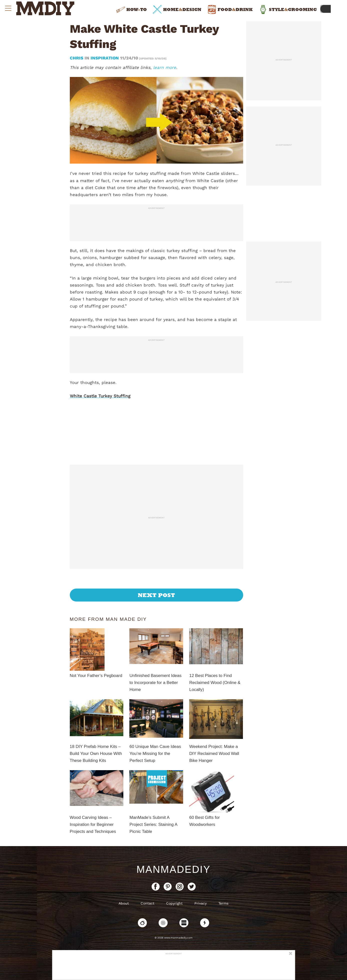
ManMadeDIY (173, 869)
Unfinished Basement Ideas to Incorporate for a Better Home (155, 683)
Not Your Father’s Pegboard (96, 676)
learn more (165, 67)
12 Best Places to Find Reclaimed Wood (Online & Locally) (215, 683)
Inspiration (105, 58)
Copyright (174, 903)
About (124, 903)
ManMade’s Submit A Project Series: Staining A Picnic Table (153, 824)
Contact (147, 903)
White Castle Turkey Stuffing (100, 396)
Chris (77, 58)
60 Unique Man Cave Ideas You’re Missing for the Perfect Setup (155, 754)
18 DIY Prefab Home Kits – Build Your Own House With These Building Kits (96, 754)
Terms (223, 903)
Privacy (201, 903)
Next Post (156, 595)
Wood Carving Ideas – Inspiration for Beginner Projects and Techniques (93, 824)
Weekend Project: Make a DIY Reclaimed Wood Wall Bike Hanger (214, 754)
